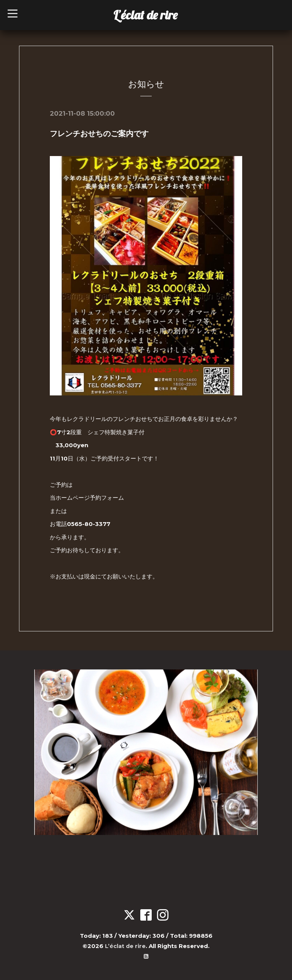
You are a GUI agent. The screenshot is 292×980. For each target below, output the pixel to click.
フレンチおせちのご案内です (99, 134)
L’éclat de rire (145, 15)
